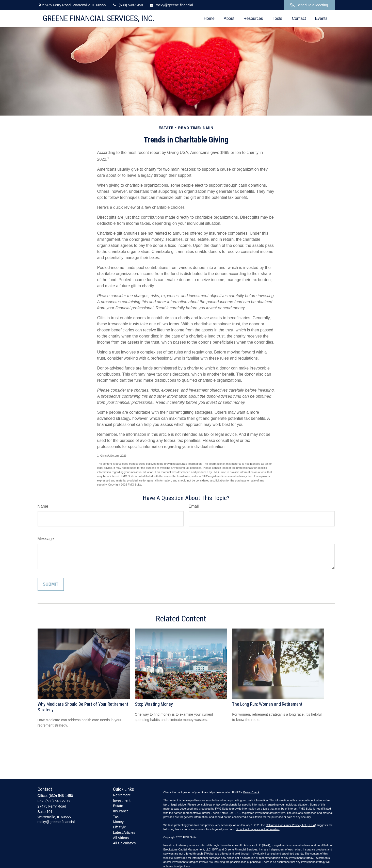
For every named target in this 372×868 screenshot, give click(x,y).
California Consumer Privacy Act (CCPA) (291, 825)
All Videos (121, 838)
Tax (116, 816)
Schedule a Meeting (309, 5)
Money (118, 822)
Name (43, 506)
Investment (122, 800)
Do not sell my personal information (257, 829)
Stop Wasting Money (154, 704)
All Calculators (124, 843)
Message (46, 539)
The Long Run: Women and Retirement (267, 704)
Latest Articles (124, 832)
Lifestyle (119, 827)
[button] (209, 18)
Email (194, 506)
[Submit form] (51, 584)
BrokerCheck (251, 792)
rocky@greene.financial (171, 5)
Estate (118, 806)
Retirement (122, 795)
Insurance (121, 811)
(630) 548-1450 (128, 5)
